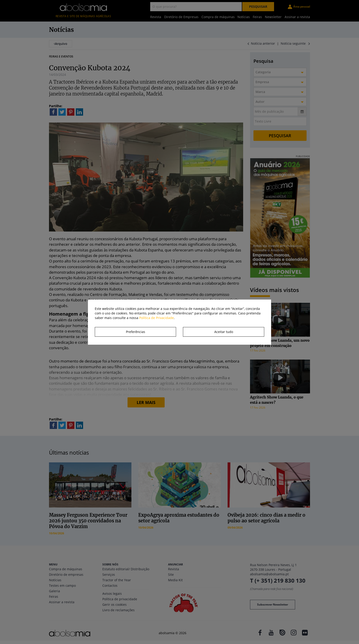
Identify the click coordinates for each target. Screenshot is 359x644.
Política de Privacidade (156, 318)
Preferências (136, 332)
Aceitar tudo (224, 332)
